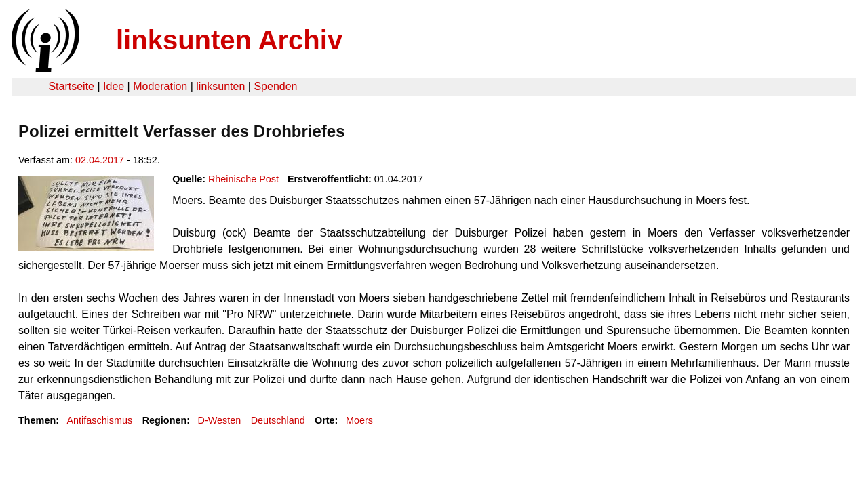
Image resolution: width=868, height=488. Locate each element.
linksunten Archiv (229, 40)
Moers (359, 420)
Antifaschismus (99, 420)
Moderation (160, 86)
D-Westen (220, 420)
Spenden (275, 86)
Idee (114, 86)
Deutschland (278, 420)
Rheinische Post (243, 179)
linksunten (220, 86)
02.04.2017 (100, 160)
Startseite (71, 86)
